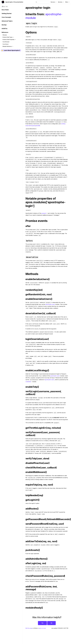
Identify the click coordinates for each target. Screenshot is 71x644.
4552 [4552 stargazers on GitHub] (7, 7)
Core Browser (6, 42)
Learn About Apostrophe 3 (12, 50)
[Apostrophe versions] (53, 2)
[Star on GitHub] (3, 7)
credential (29, 382)
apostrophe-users (50, 304)
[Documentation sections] (61, 2)
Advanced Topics (7, 21)
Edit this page (29, 628)
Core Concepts (6, 17)
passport (45, 213)
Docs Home (5, 10)
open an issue (42, 628)
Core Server (6, 44)
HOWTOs (5, 29)
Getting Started (7, 13)
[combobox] (42, 2)
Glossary (5, 35)
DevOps (4, 25)
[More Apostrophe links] (67, 2)
